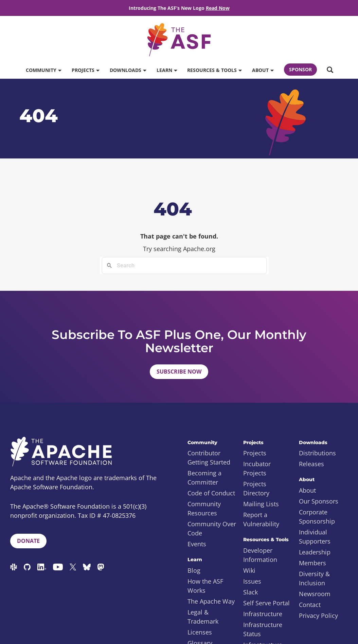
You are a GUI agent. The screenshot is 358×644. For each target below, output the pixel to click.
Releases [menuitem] (311, 464)
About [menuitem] (307, 490)
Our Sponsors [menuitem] (319, 501)
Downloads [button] (128, 70)
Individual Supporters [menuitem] (315, 537)
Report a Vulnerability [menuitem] (261, 519)
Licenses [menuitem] (200, 632)
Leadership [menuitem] (315, 552)
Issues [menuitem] (252, 581)
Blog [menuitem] (194, 570)
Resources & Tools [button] (214, 70)
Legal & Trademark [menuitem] (203, 617)
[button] (330, 70)
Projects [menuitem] (255, 453)
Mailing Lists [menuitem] (261, 504)
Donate (28, 541)
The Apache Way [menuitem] (211, 601)
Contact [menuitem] (310, 605)
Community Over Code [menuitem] (212, 528)
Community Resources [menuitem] (204, 508)
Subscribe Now (179, 372)
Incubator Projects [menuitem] (257, 468)
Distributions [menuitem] (317, 453)
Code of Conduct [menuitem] (211, 493)
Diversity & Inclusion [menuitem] (314, 578)
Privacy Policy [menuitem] (318, 615)
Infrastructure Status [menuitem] (263, 629)
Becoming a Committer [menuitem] (204, 478)
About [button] (263, 70)
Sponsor (300, 69)
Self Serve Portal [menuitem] (266, 603)
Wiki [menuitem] (249, 570)
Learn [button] (167, 70)
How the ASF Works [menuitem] (205, 586)
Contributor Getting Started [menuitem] (209, 458)
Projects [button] (85, 70)
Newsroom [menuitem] (315, 594)
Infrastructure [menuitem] (263, 614)
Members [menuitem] (312, 563)
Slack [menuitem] (250, 592)
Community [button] (43, 70)
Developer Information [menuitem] (260, 555)
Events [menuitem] (197, 544)
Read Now (218, 8)
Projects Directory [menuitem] (256, 488)
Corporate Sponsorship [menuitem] (317, 517)
